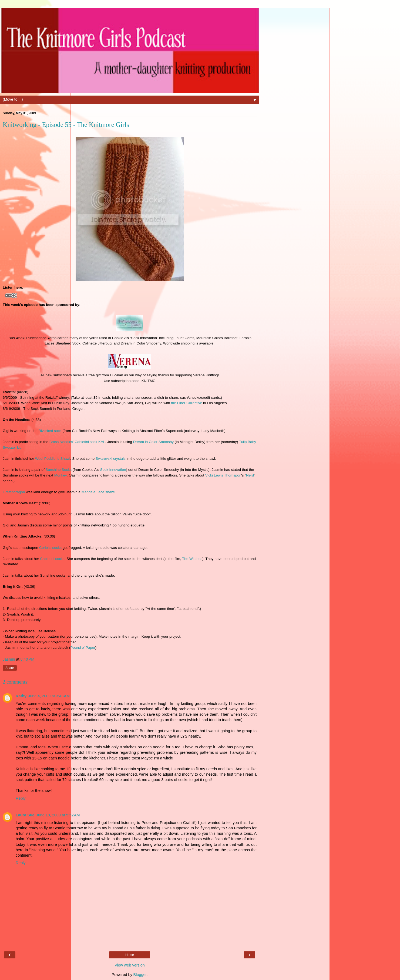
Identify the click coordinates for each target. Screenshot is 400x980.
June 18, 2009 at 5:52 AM (58, 815)
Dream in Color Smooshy (153, 442)
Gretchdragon (14, 492)
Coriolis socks (50, 548)
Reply (21, 798)
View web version (130, 965)
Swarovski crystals (111, 459)
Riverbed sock (50, 431)
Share (10, 668)
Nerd (250, 475)
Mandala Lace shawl (98, 492)
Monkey (60, 475)
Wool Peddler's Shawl (53, 459)
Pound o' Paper (83, 648)
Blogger (140, 975)
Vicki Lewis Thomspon (223, 475)
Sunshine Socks (59, 470)
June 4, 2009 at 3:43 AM (49, 696)
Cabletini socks (52, 559)
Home (130, 955)
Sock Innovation (113, 470)
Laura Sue (25, 815)
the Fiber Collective (186, 403)
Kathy (21, 696)
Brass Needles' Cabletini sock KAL (77, 442)
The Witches (192, 559)
